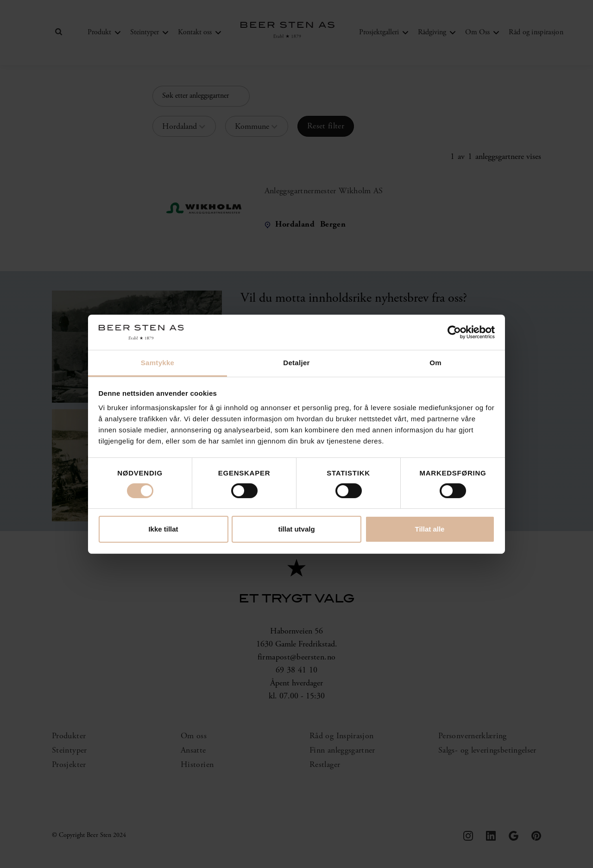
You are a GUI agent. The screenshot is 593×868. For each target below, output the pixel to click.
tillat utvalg (296, 529)
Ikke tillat (163, 529)
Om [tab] (435, 363)
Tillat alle (430, 529)
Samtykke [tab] (158, 363)
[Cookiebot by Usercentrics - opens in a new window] (454, 332)
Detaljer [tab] (296, 363)
